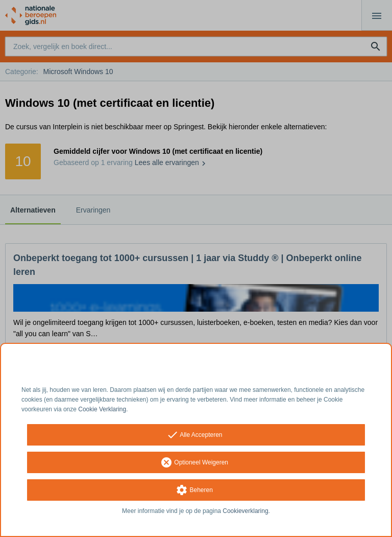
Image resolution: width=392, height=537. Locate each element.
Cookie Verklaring (102, 409)
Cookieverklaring (245, 511)
